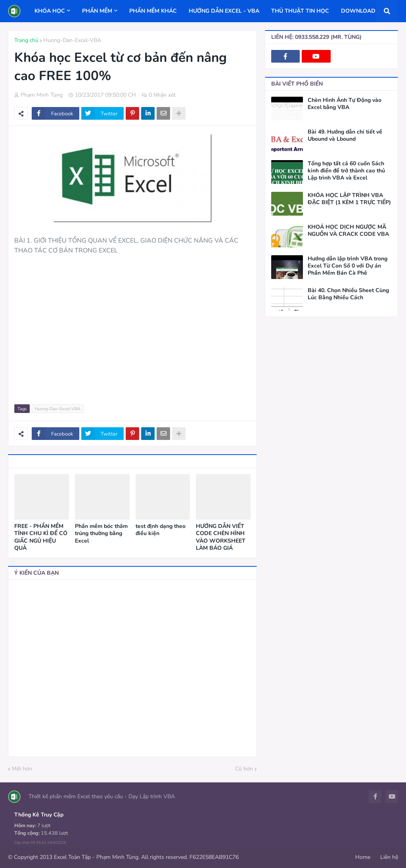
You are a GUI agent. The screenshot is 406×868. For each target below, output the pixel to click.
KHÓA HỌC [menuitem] (50, 11)
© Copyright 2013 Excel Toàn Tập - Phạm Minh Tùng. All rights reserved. (98, 857)
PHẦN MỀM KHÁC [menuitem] (153, 11)
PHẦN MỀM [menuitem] (97, 11)
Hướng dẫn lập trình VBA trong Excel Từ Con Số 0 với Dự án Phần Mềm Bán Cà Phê (348, 266)
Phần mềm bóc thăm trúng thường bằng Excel (101, 533)
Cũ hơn (244, 769)
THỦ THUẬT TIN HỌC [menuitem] (300, 11)
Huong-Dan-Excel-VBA (72, 40)
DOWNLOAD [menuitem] (358, 11)
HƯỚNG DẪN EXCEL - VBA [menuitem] (224, 11)
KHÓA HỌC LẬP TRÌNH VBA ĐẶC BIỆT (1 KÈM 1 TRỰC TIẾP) (349, 199)
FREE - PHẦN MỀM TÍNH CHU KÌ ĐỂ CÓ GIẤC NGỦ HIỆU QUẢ (41, 537)
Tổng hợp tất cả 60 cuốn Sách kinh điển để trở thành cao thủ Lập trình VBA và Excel (346, 171)
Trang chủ (26, 40)
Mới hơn (22, 769)
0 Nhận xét (162, 95)
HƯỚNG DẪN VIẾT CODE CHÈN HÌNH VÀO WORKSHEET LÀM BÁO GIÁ (221, 537)
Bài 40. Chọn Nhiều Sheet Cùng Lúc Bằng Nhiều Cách (348, 294)
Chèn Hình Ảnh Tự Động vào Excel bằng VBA (345, 104)
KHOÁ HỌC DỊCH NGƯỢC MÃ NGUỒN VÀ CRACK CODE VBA (348, 231)
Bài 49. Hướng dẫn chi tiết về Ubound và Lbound (345, 136)
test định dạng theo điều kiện (161, 530)
